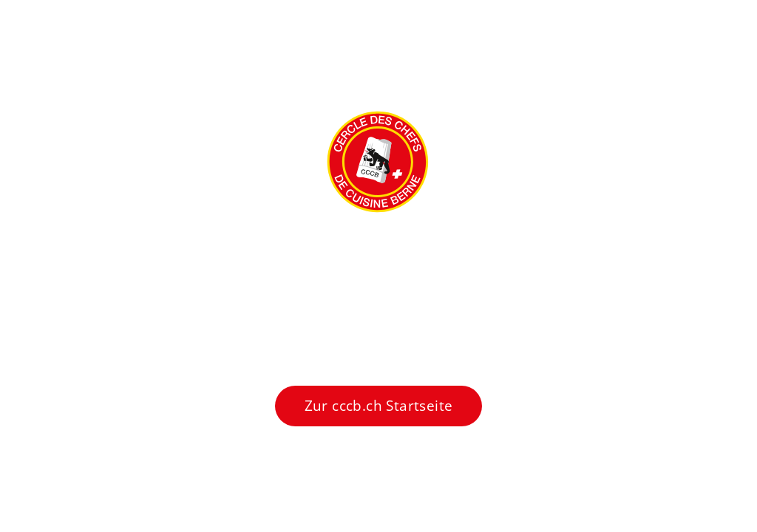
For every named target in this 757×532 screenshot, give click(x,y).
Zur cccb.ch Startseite (379, 406)
